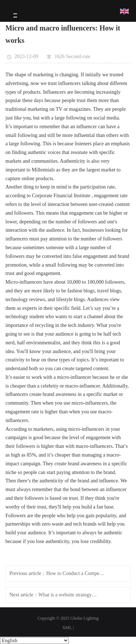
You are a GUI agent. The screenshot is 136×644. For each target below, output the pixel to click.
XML (67, 628)
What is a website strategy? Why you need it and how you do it (68, 595)
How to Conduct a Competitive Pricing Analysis (75, 573)
